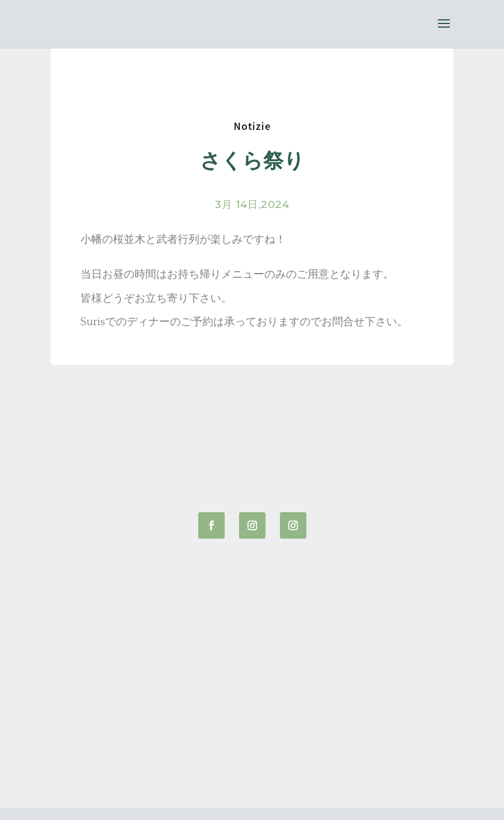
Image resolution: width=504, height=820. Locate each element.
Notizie (252, 126)
